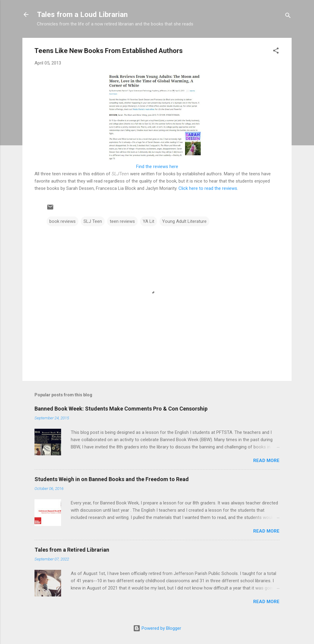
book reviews (62, 221)
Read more (266, 461)
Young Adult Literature (184, 221)
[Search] (288, 17)
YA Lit (149, 221)
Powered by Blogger (157, 628)
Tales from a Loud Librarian (82, 15)
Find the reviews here (157, 167)
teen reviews (122, 221)
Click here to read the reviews (208, 188)
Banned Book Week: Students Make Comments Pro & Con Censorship (121, 409)
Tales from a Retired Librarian (72, 550)
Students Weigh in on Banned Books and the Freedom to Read (112, 479)
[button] (276, 52)
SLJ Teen (93, 221)
